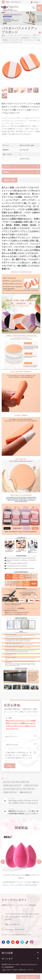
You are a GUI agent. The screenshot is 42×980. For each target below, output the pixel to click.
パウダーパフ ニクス (31, 785)
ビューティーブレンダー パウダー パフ (16, 782)
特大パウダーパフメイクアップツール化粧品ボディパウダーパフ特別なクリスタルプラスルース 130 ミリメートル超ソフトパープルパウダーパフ (21, 724)
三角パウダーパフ (26, 792)
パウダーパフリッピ (10, 792)
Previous (3, 862)
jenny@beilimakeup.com (22, 935)
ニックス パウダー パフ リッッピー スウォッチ (19, 789)
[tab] (10, 180)
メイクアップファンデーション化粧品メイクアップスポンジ (21, 876)
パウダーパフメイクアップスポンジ (19, 35)
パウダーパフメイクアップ (12, 785)
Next (39, 862)
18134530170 (16, 2)
